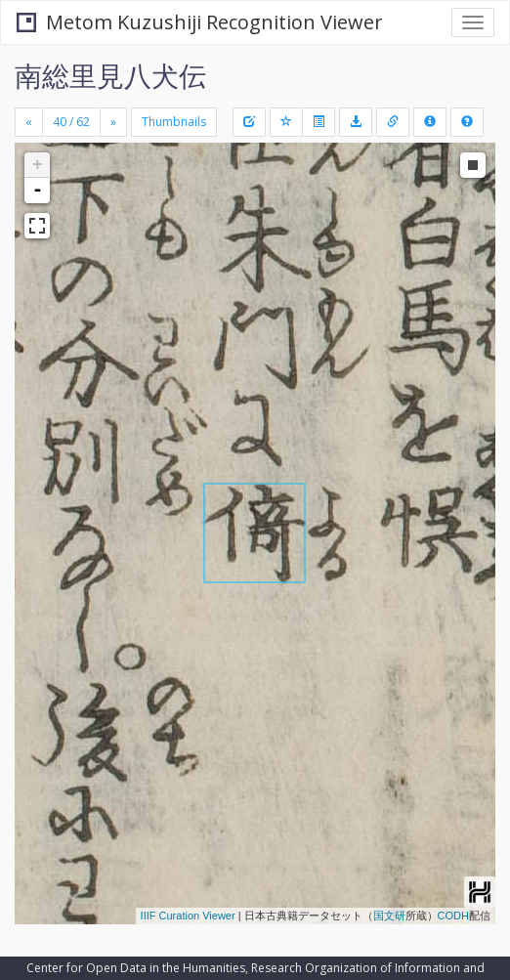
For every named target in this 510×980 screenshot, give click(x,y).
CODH (453, 916)
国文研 (389, 916)
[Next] (113, 122)
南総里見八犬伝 (110, 75)
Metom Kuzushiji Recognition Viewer (200, 22)
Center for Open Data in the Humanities (136, 968)
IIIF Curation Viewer (188, 916)
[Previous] (29, 122)
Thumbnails (174, 122)
